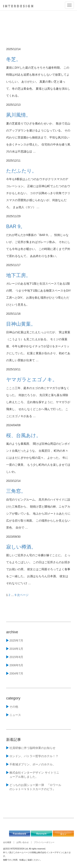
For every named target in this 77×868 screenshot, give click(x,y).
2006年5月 (16, 665)
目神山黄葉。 (21, 324)
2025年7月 (16, 640)
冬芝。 (14, 59)
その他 (14, 707)
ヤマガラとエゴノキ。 (32, 379)
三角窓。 (16, 491)
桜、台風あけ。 (24, 435)
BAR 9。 (16, 226)
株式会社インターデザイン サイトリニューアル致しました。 (34, 775)
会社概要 (7, 842)
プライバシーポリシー (44, 842)
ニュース (15, 715)
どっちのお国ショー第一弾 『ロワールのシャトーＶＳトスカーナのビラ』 (35, 787)
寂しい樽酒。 (21, 547)
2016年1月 (16, 649)
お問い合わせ (23, 842)
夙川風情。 (18, 115)
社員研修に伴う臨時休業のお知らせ (32, 748)
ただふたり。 (21, 171)
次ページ (23, 595)
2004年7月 (16, 673)
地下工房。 (18, 275)
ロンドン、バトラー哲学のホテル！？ (34, 756)
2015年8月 (16, 657)
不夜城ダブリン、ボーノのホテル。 (32, 764)
